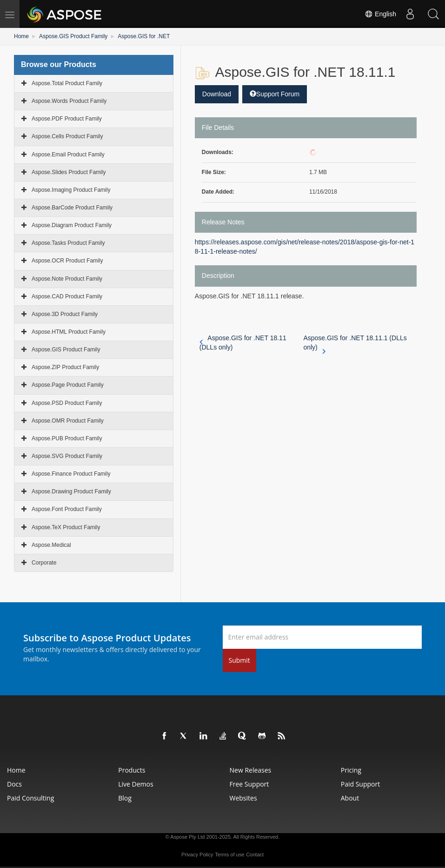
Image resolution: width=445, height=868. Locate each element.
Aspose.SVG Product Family (67, 456)
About (350, 798)
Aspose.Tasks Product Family (68, 243)
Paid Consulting (30, 798)
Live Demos (136, 784)
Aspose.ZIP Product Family (65, 367)
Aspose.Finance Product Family (71, 474)
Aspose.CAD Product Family (67, 296)
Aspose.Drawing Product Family (71, 491)
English (380, 14)
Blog (125, 798)
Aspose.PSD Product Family (67, 403)
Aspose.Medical (51, 545)
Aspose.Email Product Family (68, 155)
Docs (14, 784)
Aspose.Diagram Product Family (72, 225)
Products (132, 770)
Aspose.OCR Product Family (67, 261)
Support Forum (275, 94)
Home (21, 36)
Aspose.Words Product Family (69, 101)
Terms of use (229, 855)
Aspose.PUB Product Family (67, 438)
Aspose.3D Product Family (65, 314)
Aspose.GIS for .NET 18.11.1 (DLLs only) (355, 343)
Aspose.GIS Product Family (73, 36)
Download (217, 94)
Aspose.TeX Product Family (66, 527)
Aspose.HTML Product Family (69, 332)
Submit (239, 660)
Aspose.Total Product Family (67, 83)
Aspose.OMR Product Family (68, 421)
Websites (243, 798)
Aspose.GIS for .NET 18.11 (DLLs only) (243, 343)
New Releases (251, 770)
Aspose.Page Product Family (68, 385)
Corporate (44, 563)
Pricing (351, 770)
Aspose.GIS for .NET (144, 36)
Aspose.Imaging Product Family (71, 190)
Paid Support (360, 784)
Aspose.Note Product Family (67, 279)
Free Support (249, 784)
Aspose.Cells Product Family (67, 136)
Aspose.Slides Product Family (69, 172)
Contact (255, 855)
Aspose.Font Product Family (67, 509)
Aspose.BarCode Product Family (72, 208)
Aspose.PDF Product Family (67, 119)
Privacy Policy (197, 855)
